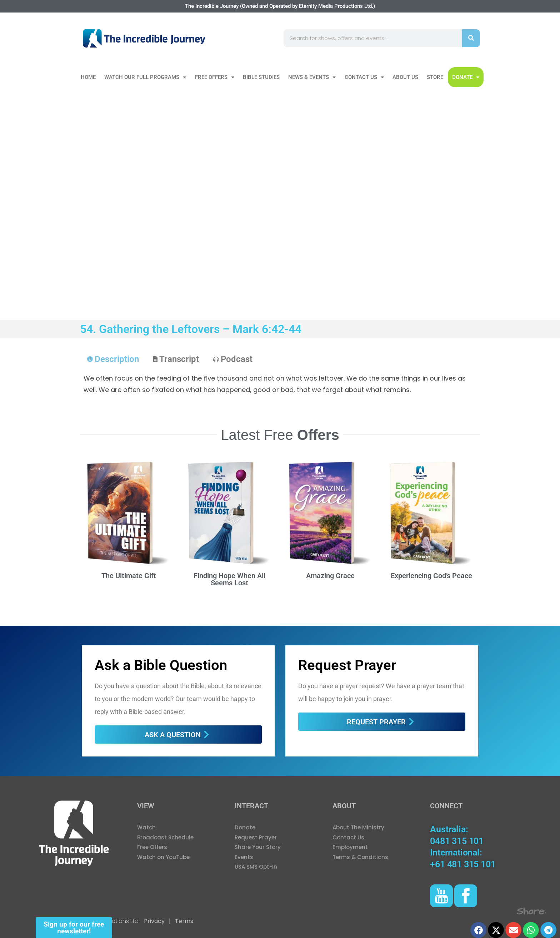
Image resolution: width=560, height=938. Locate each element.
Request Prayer (347, 665)
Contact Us (364, 77)
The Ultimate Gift (129, 576)
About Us (405, 77)
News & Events (312, 77)
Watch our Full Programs (145, 77)
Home (88, 77)
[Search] (471, 38)
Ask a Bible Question (161, 665)
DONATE (466, 77)
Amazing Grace (330, 576)
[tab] (113, 359)
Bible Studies (261, 77)
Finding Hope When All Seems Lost (229, 579)
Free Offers (215, 77)
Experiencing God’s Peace (431, 576)
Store (435, 77)
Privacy (154, 921)
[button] (478, 930)
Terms (183, 921)
